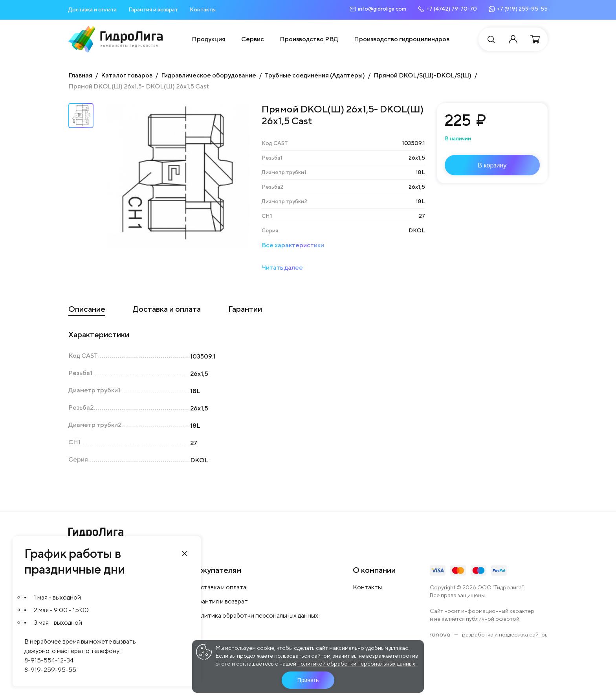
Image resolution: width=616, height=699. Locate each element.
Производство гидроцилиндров (402, 39)
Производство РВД (309, 39)
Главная (80, 75)
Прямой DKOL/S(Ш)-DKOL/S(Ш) (423, 75)
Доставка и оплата (93, 9)
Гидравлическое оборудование (209, 75)
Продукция (209, 39)
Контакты (203, 9)
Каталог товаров (127, 75)
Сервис (253, 39)
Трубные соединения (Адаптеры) (315, 75)
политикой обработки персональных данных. (357, 664)
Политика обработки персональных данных (255, 615)
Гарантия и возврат (153, 9)
